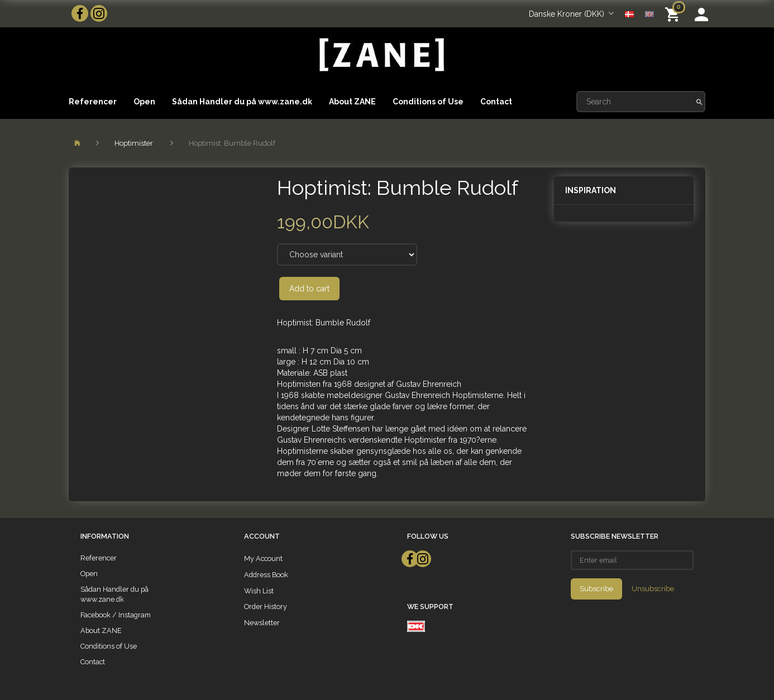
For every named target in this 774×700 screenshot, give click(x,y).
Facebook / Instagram (116, 615)
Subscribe (596, 589)
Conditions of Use (428, 102)
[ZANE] (381, 55)
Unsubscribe (653, 589)
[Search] (699, 102)
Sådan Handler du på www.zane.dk (242, 102)
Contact (496, 102)
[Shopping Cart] (674, 14)
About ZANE (352, 102)
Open (144, 102)
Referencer (93, 102)
